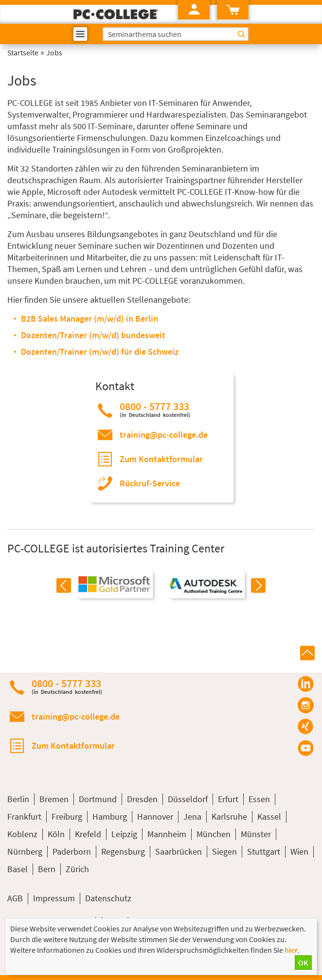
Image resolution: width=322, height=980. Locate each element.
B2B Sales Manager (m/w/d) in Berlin (89, 318)
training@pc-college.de (164, 435)
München (214, 834)
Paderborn (72, 851)
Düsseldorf (188, 799)
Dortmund (98, 799)
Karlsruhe (229, 817)
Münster (256, 834)
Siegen (224, 851)
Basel (18, 869)
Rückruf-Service (150, 483)
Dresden (142, 799)
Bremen (54, 799)
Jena (192, 817)
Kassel (269, 817)
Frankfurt (24, 817)
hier (291, 950)
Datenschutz (108, 898)
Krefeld (88, 834)
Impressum (54, 898)
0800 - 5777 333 (155, 409)
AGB (15, 898)
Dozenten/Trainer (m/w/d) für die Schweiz (100, 352)
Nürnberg (25, 851)
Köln (56, 834)
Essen (259, 799)
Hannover (155, 817)
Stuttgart (264, 851)
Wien (299, 851)
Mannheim (167, 834)
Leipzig (124, 834)
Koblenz (22, 834)
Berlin (18, 799)
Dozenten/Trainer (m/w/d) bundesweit (93, 335)
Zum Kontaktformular (161, 459)
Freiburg (67, 817)
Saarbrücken (179, 851)
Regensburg (123, 851)
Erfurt (228, 799)
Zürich (77, 869)
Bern (47, 869)
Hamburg (110, 817)
